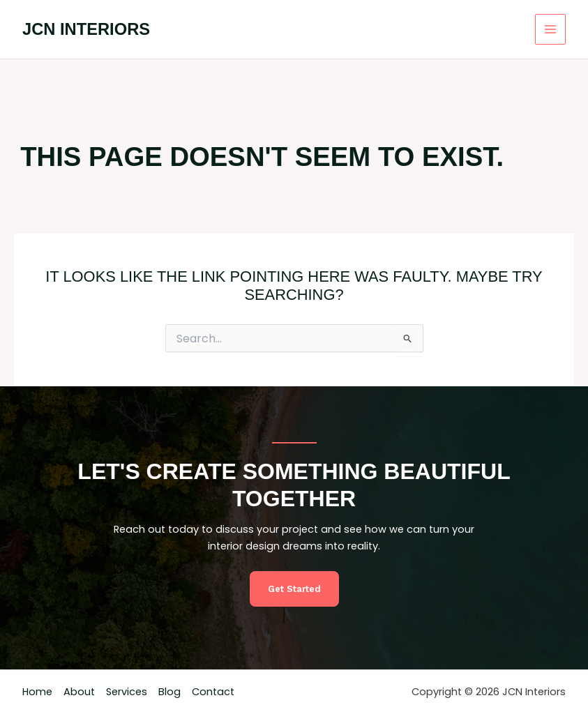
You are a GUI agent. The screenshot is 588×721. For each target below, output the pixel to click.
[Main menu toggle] (550, 29)
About (79, 692)
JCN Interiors (86, 29)
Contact (213, 692)
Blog (169, 692)
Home (37, 692)
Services (127, 692)
